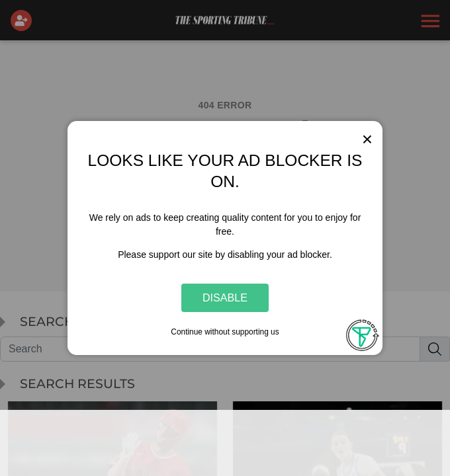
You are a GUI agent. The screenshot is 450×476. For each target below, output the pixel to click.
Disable (225, 297)
